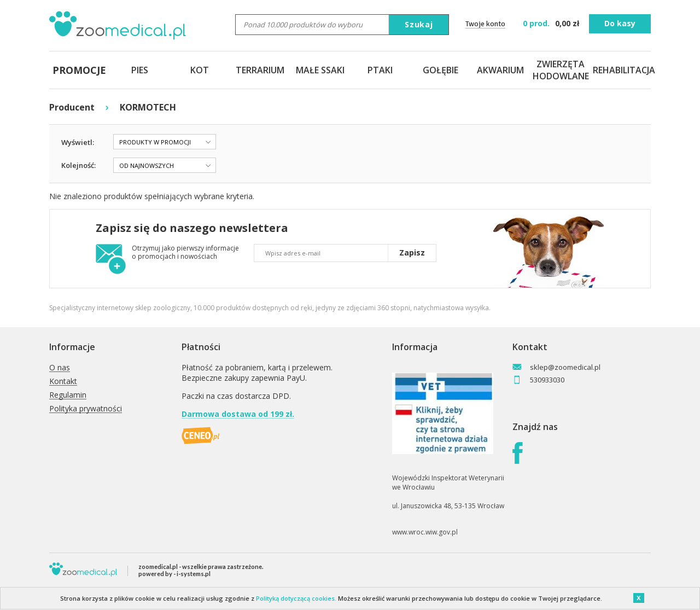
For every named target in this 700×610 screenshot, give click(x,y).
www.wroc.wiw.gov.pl (425, 532)
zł (552, 23)
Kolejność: (78, 165)
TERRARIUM (260, 70)
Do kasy (620, 23)
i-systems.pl (194, 574)
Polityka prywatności (86, 409)
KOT (200, 70)
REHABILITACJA (621, 70)
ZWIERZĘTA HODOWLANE (561, 70)
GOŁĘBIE (441, 70)
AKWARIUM (500, 70)
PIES (140, 70)
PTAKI (380, 70)
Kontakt (63, 382)
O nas (60, 368)
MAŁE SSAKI (320, 70)
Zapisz (412, 252)
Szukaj (419, 24)
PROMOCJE (79, 70)
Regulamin (68, 395)
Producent (72, 107)
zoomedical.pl (158, 567)
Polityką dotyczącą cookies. (296, 598)
